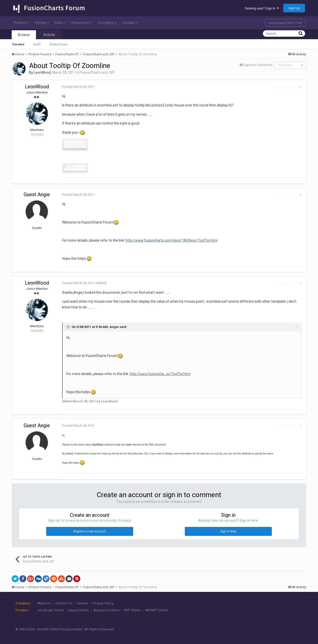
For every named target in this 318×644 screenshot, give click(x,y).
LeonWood (42, 72)
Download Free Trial (285, 23)
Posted (78, 87)
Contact (130, 22)
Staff (37, 44)
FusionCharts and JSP (98, 72)
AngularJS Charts (106, 610)
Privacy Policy (103, 603)
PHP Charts (132, 610)
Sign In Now (228, 531)
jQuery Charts (79, 610)
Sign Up (294, 8)
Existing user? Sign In (262, 8)
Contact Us (64, 603)
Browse (24, 35)
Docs (60, 22)
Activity (49, 35)
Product (21, 22)
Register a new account (90, 531)
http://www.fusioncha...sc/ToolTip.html (160, 374)
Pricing (42, 22)
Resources (82, 22)
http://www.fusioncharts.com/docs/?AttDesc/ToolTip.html (171, 240)
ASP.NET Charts (157, 610)
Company (107, 22)
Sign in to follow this (258, 65)
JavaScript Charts (50, 610)
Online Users (59, 44)
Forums (18, 44)
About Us (44, 603)
